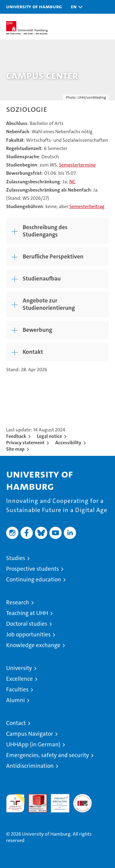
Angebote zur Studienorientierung (49, 304)
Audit (34, 797)
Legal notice (49, 436)
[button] (75, 7)
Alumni (15, 700)
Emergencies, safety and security (48, 755)
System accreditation (82, 800)
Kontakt (33, 352)
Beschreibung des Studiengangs (45, 231)
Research (18, 602)
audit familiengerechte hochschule (15, 803)
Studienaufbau (42, 278)
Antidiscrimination (30, 766)
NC (72, 182)
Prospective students (33, 569)
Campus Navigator (30, 734)
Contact (16, 723)
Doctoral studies (27, 624)
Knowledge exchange (33, 645)
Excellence (19, 679)
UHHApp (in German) (33, 744)
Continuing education (34, 579)
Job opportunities (28, 634)
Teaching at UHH (27, 613)
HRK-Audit (57, 800)
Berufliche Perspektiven (53, 256)
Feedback (16, 436)
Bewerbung (37, 330)
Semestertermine (77, 165)
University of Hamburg (34, 6)
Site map (15, 449)
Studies (16, 558)
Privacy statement (25, 443)
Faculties (17, 689)
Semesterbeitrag (87, 206)
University (19, 668)
